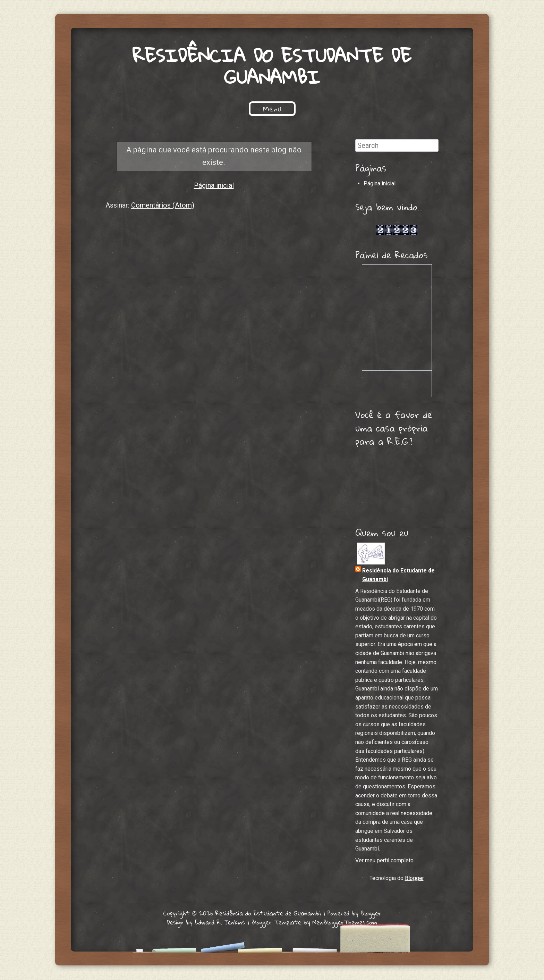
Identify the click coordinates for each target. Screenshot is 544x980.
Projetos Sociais (260, 109)
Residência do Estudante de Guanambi (272, 66)
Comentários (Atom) (163, 206)
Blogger (414, 879)
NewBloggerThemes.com (345, 923)
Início (148, 109)
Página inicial (214, 186)
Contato (392, 109)
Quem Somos (195, 109)
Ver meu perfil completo (384, 861)
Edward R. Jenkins (220, 923)
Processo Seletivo (332, 109)
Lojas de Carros (397, 223)
